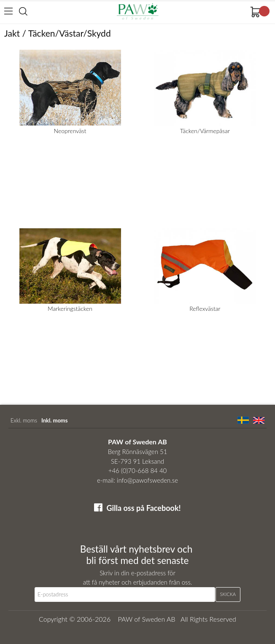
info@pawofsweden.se (147, 480)
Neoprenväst (70, 131)
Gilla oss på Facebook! (143, 508)
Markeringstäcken (70, 309)
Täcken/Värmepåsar (205, 131)
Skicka (228, 594)
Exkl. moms (24, 420)
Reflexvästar (205, 309)
